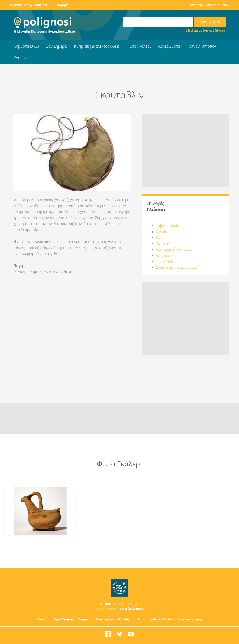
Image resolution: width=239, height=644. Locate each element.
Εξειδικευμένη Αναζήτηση (206, 31)
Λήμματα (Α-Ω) (26, 46)
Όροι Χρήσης (64, 619)
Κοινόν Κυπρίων (202, 46)
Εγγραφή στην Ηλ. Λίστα (114, 619)
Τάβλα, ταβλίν (168, 226)
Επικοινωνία (147, 619)
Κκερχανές (165, 244)
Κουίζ (18, 58)
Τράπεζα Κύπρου (131, 609)
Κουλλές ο (164, 255)
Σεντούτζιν (165, 261)
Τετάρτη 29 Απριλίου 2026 (209, 5)
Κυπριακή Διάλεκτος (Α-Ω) (97, 46)
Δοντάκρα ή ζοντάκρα (174, 249)
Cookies (43, 619)
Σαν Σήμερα (56, 46)
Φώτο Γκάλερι (139, 46)
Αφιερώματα (169, 46)
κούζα (18, 206)
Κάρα (160, 237)
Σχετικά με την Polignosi (28, 5)
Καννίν (162, 232)
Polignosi (106, 604)
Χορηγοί (63, 5)
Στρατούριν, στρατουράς (177, 267)
